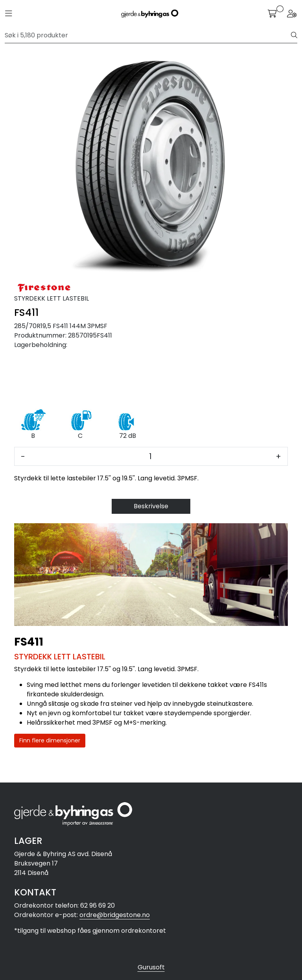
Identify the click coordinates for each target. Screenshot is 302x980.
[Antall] (150, 456)
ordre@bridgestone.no (115, 915)
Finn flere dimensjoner (50, 740)
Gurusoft (151, 967)
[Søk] (148, 35)
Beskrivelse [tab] (151, 506)
